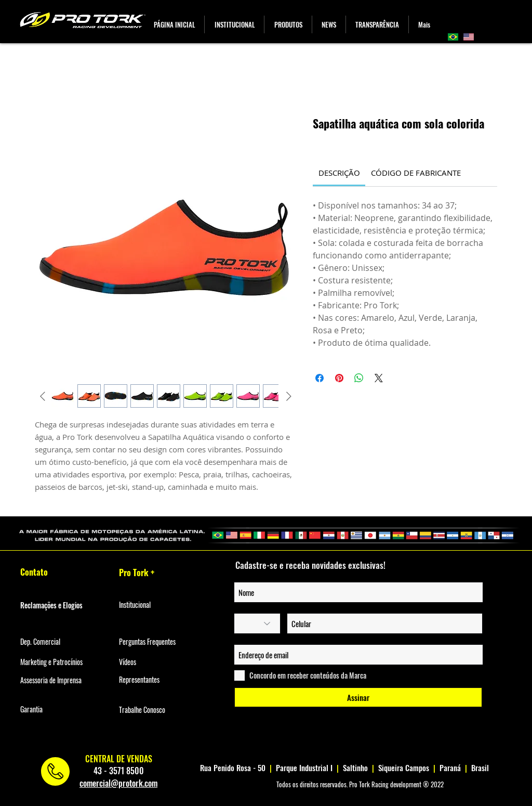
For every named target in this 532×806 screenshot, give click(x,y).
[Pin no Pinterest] (339, 378)
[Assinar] (358, 697)
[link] (339, 173)
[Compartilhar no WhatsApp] (359, 378)
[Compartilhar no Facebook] (320, 378)
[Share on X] (379, 378)
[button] (288, 24)
